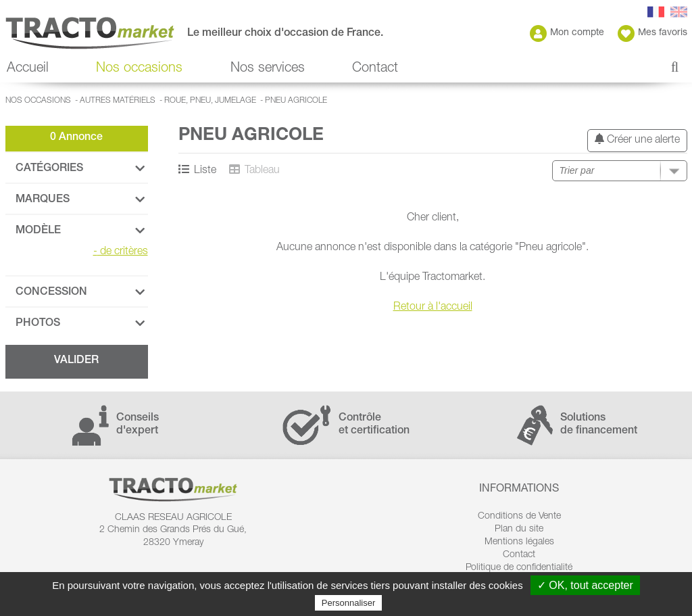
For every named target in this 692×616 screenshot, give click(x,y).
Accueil (28, 69)
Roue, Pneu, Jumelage (210, 101)
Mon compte (567, 33)
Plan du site (519, 529)
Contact (375, 69)
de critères (121, 252)
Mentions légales (519, 542)
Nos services (268, 69)
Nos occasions (139, 69)
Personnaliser (349, 603)
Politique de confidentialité (519, 568)
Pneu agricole (296, 101)
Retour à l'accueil (433, 308)
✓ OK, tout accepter (585, 585)
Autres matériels (118, 101)
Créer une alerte (637, 140)
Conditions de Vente (519, 517)
